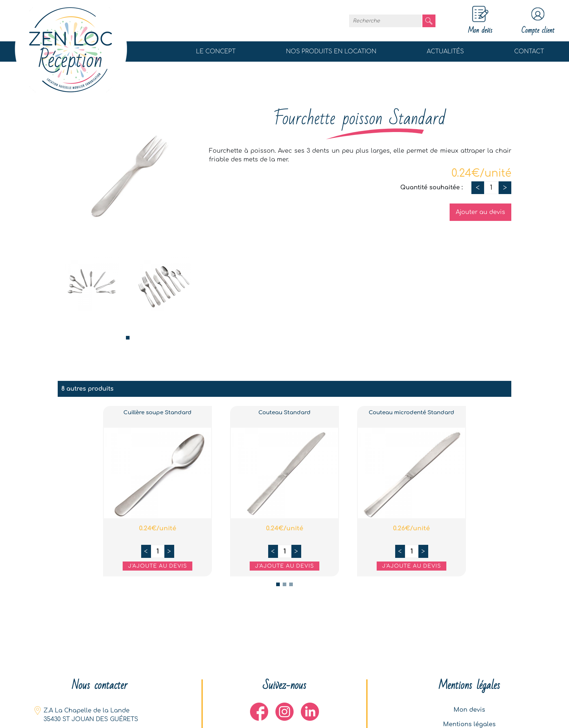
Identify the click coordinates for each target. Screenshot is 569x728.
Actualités (445, 52)
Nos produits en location (331, 52)
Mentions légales (469, 724)
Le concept (216, 52)
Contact (529, 52)
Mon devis (469, 710)
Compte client (538, 21)
